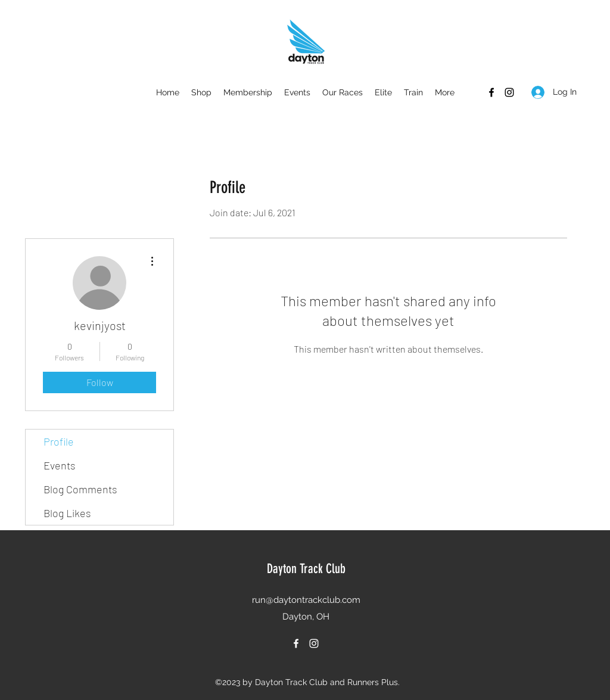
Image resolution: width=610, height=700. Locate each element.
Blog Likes (67, 513)
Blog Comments (80, 489)
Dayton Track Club (306, 569)
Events (60, 465)
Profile (59, 441)
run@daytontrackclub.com (306, 600)
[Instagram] (509, 92)
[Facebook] (491, 92)
